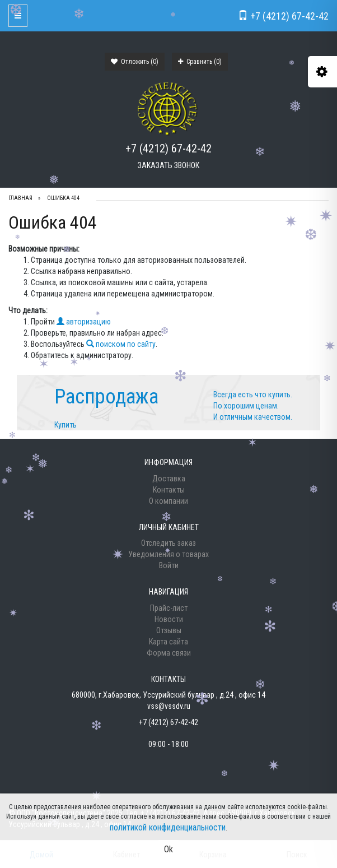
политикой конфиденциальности (168, 827)
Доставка (169, 479)
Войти (169, 565)
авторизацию (84, 322)
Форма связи (169, 653)
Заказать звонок (168, 165)
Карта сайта (168, 642)
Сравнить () (200, 62)
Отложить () (135, 62)
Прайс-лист (169, 608)
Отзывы (169, 630)
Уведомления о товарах (168, 554)
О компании (168, 501)
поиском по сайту (121, 344)
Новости (169, 619)
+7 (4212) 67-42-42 (168, 148)
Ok (168, 849)
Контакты (169, 490)
